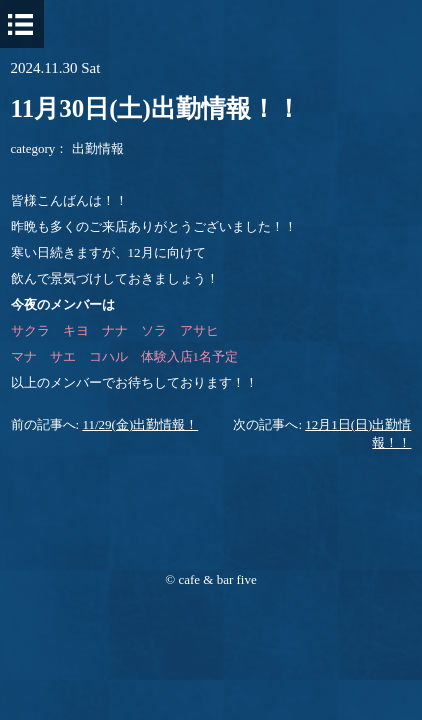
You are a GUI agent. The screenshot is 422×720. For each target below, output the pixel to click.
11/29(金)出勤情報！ (140, 424)
